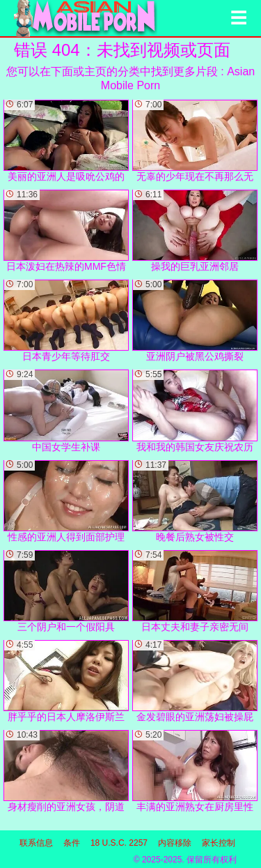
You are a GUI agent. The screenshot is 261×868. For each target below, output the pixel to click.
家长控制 (219, 843)
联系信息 (36, 843)
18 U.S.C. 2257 (119, 843)
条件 (72, 843)
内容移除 (175, 843)
